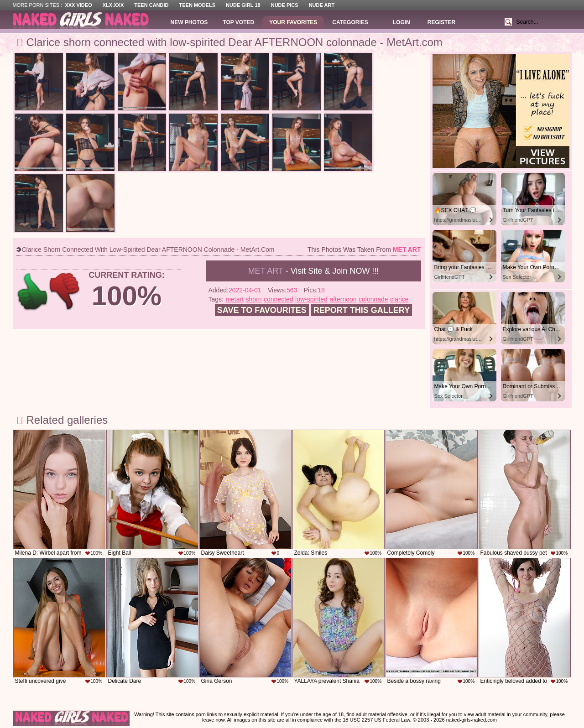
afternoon (343, 299)
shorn (254, 299)
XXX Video (78, 5)
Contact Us (349, 725)
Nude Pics (285, 5)
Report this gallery (362, 310)
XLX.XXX (113, 5)
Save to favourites (262, 310)
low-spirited (311, 299)
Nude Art (322, 5)
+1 (33, 292)
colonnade (373, 299)
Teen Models (197, 5)
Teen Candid (151, 5)
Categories (350, 22)
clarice (399, 299)
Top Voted (238, 22)
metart (235, 299)
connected (279, 299)
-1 (65, 292)
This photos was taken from (364, 250)
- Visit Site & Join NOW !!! (314, 271)
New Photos (189, 22)
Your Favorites (293, 22)
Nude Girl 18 (243, 5)
